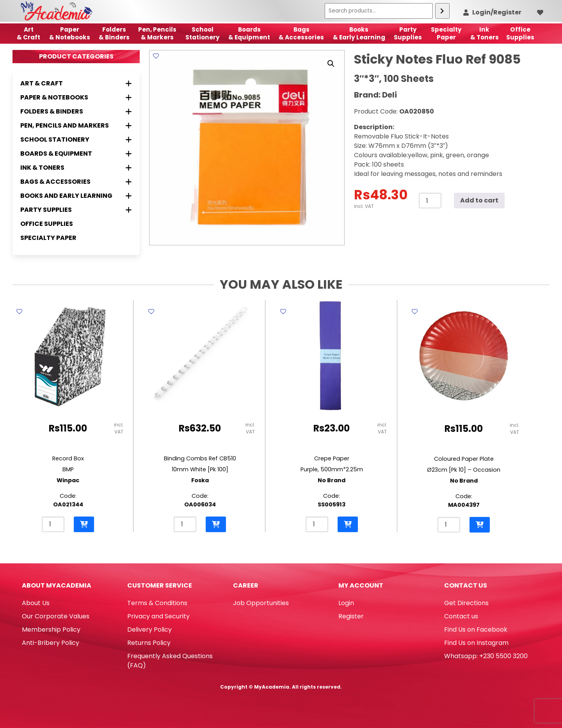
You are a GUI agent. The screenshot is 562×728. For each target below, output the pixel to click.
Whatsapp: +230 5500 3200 (486, 656)
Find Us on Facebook (476, 629)
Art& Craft (28, 33)
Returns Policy (149, 643)
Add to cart (479, 200)
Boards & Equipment (249, 33)
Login (346, 603)
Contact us (461, 616)
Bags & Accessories (301, 33)
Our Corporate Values (56, 616)
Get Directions (466, 603)
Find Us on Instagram (476, 643)
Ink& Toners (485, 33)
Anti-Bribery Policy (51, 643)
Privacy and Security (158, 616)
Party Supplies (408, 33)
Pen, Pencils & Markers (157, 33)
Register (351, 616)
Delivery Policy (149, 629)
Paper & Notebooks (70, 33)
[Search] (442, 11)
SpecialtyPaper (446, 33)
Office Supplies (47, 224)
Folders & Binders (114, 33)
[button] (331, 64)
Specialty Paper (48, 238)
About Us (36, 603)
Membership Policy (51, 629)
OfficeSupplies (520, 33)
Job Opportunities (261, 603)
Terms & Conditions (157, 603)
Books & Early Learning (359, 33)
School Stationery (203, 33)
